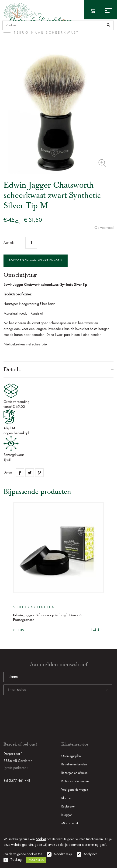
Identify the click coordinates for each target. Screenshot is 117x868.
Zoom (102, 163)
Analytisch (91, 854)
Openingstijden (71, 756)
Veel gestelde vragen (75, 790)
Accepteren (36, 860)
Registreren (68, 807)
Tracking (16, 860)
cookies (41, 839)
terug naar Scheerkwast (46, 33)
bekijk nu (98, 630)
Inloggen (67, 815)
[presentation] (39, 710)
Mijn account (70, 823)
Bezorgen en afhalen (74, 773)
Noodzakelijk (63, 854)
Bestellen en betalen (74, 764)
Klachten (67, 798)
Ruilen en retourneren (75, 781)
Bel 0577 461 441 (17, 781)
